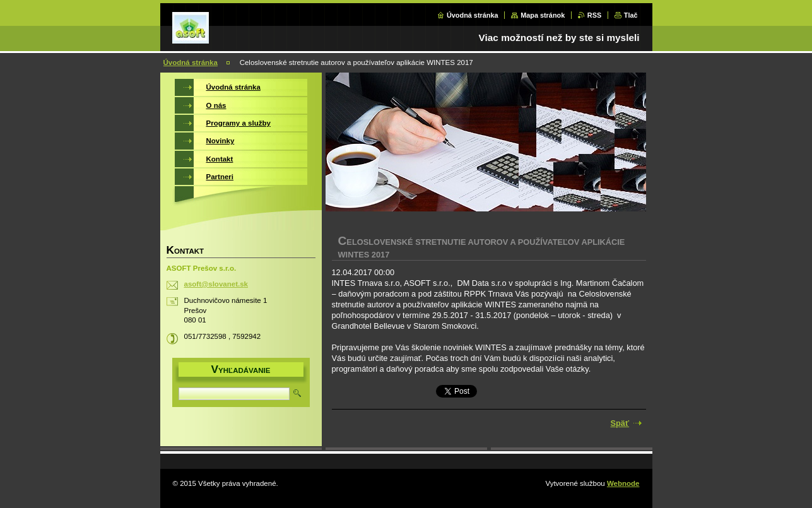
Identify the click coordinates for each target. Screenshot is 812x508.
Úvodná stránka (473, 15)
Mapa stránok (543, 15)
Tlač (631, 15)
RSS (594, 15)
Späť (620, 423)
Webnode (623, 483)
